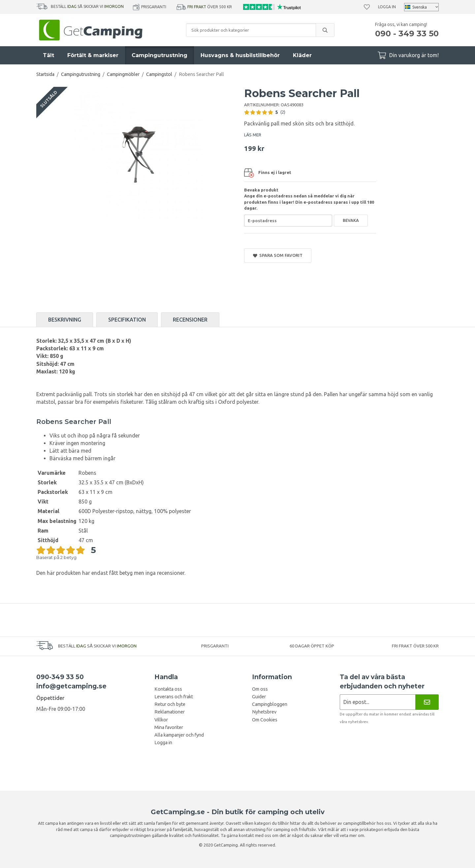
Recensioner (190, 320)
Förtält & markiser (93, 55)
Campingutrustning (159, 55)
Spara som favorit (278, 255)
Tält (48, 55)
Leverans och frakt (174, 697)
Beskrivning (65, 320)
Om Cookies (265, 720)
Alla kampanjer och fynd (179, 735)
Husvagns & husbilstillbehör (240, 55)
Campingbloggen (270, 704)
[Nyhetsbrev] (427, 702)
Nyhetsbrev (264, 712)
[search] (325, 30)
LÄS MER (253, 135)
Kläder (302, 55)
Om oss (260, 689)
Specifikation (127, 320)
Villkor (161, 720)
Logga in (387, 7)
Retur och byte (170, 704)
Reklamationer (170, 712)
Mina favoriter (169, 727)
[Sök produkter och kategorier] (251, 30)
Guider (259, 697)
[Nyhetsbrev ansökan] (378, 702)
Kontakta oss (168, 689)
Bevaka (351, 220)
